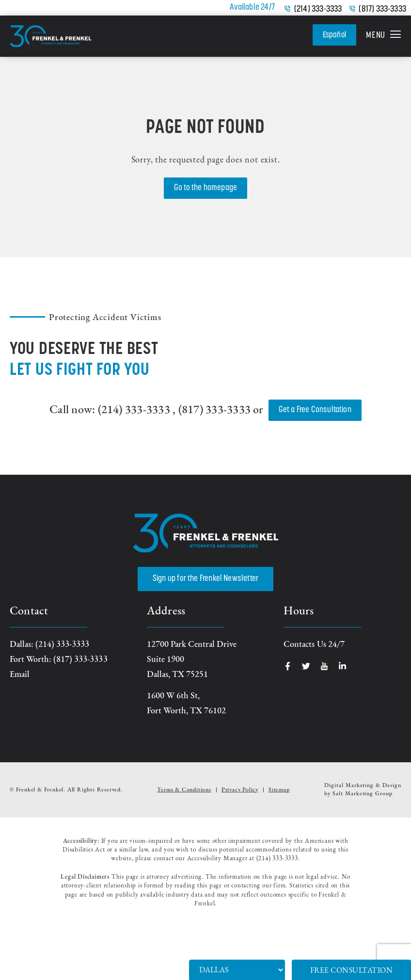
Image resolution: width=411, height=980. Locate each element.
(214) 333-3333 (318, 10)
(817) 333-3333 (382, 10)
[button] (384, 36)
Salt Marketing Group (363, 794)
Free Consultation (352, 971)
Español (333, 35)
